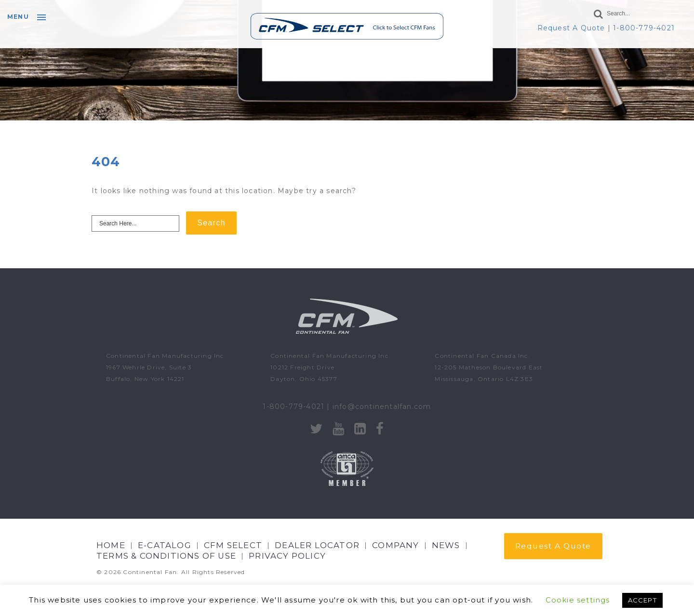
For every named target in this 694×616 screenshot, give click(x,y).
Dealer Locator (317, 545)
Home (111, 545)
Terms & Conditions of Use (166, 556)
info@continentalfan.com (382, 406)
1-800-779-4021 (644, 28)
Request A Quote (571, 28)
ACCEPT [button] (642, 600)
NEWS (446, 545)
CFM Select (233, 545)
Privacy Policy (287, 556)
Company (395, 545)
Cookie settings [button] (578, 600)
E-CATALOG (165, 545)
